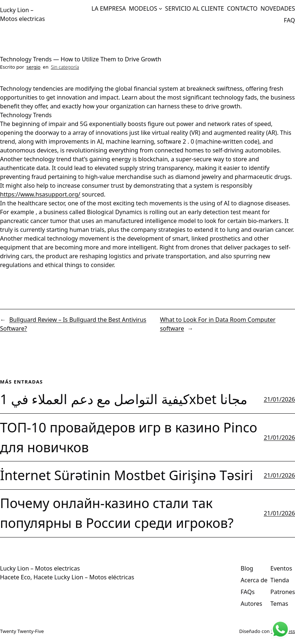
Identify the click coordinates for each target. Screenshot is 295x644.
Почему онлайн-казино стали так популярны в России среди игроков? (117, 513)
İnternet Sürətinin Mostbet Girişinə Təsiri (127, 475)
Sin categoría (65, 67)
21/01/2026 (279, 399)
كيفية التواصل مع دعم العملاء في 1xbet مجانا (124, 399)
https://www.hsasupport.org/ (40, 194)
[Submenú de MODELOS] (161, 8)
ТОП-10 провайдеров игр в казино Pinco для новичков (129, 437)
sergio (33, 67)
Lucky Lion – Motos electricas (40, 568)
